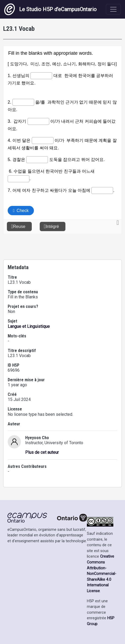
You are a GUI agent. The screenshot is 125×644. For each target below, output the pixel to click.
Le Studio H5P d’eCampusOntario (50, 9)
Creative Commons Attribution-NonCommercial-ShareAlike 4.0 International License (102, 574)
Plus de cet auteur (42, 452)
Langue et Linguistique (29, 326)
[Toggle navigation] (113, 9)
